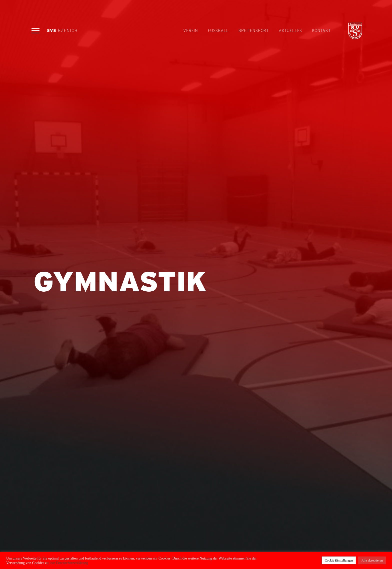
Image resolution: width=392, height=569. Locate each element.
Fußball (218, 31)
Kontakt (321, 31)
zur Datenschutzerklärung (69, 563)
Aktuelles (290, 31)
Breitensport (254, 31)
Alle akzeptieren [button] (372, 560)
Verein (191, 31)
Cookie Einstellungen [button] (339, 560)
